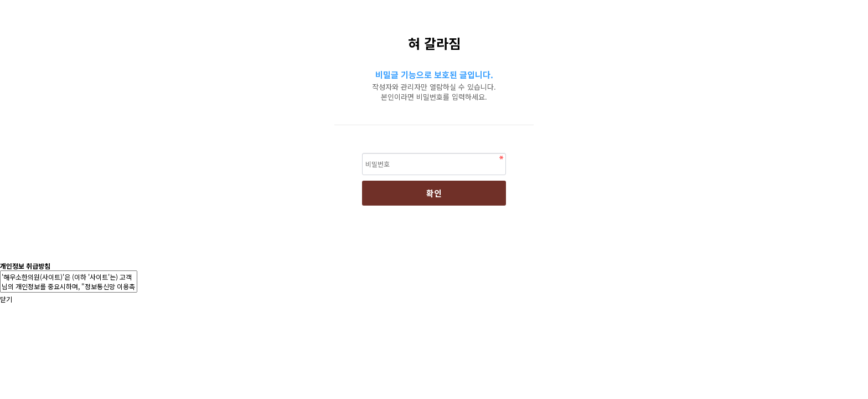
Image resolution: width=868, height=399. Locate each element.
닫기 (6, 299)
